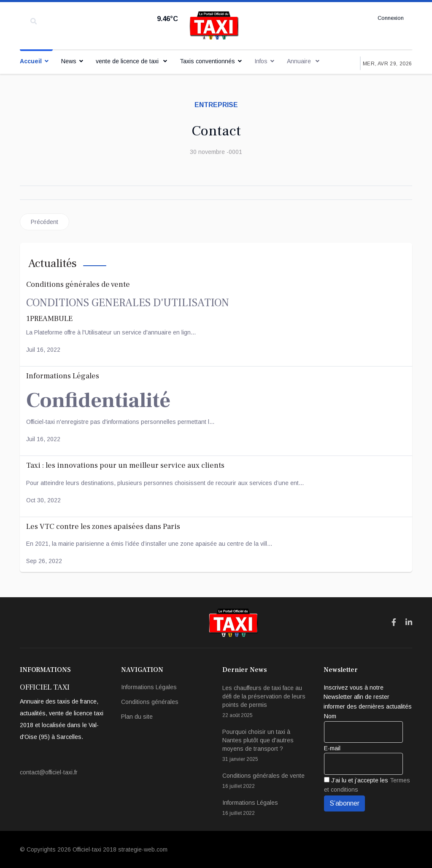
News (69, 61)
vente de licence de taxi (128, 61)
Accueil (31, 61)
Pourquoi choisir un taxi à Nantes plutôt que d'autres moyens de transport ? (267, 746)
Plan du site (137, 717)
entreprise (216, 105)
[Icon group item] (394, 623)
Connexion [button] (389, 18)
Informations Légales (149, 687)
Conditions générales (150, 702)
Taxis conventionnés (207, 61)
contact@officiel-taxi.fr (49, 772)
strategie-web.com (143, 849)
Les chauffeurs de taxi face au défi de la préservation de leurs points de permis (267, 702)
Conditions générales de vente (267, 781)
